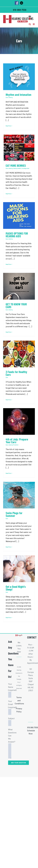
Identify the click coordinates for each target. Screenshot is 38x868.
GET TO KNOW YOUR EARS (16, 306)
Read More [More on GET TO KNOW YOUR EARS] (8, 332)
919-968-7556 (20, 10)
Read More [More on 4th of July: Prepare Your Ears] (8, 473)
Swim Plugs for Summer (14, 514)
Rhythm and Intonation (18, 95)
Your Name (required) (12, 689)
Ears (7, 97)
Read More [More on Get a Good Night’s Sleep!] (8, 618)
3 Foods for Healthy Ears (16, 373)
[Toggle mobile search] (30, 24)
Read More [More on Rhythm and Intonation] (8, 126)
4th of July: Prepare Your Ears (17, 441)
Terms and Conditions (19, 700)
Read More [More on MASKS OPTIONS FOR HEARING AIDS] (8, 264)
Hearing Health (17, 168)
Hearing (11, 97)
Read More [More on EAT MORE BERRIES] (8, 194)
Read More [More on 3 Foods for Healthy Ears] (8, 400)
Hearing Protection (13, 445)
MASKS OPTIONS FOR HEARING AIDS (17, 235)
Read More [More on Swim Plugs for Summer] (8, 547)
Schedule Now (31, 732)
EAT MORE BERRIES (16, 165)
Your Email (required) (12, 706)
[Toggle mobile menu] (34, 24)
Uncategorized (25, 168)
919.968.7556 (31, 727)
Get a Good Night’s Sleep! (16, 588)
